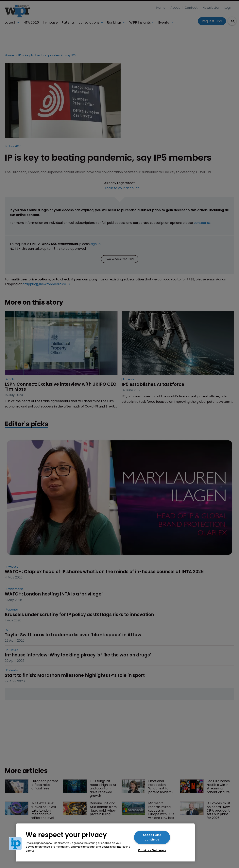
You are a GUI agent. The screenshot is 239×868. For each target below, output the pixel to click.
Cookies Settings (152, 850)
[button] (15, 844)
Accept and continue (152, 837)
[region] (105, 843)
